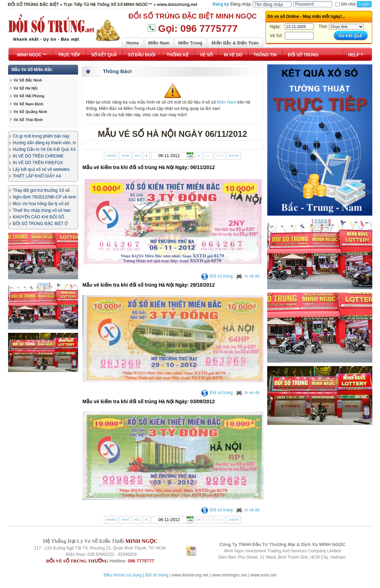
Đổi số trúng (217, 276)
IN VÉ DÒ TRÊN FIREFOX (38, 163)
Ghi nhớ (345, 4)
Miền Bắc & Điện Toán (235, 43)
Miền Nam (159, 43)
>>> (220, 156)
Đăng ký (221, 4)
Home (132, 43)
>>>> (234, 156)
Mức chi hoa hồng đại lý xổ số (41, 204)
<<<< (111, 156)
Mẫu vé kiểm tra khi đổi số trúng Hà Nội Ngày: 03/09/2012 (149, 401)
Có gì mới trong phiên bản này (41, 136)
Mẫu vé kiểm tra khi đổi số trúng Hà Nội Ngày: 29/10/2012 (149, 285)
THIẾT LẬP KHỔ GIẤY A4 (37, 176)
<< (137, 156)
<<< (125, 156)
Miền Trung (190, 43)
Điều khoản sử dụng (123, 575)
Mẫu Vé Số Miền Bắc (32, 70)
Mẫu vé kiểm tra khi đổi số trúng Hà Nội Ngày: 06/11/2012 (149, 167)
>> (208, 156)
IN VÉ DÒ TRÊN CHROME (38, 156)
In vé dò (248, 276)
